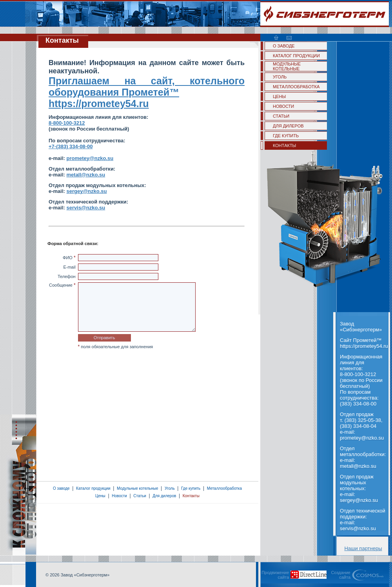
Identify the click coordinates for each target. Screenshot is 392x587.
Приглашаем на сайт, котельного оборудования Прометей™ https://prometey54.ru (147, 92)
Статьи (140, 496)
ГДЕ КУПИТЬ (286, 136)
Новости (119, 496)
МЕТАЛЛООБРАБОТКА (296, 87)
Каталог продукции (93, 488)
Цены (100, 496)
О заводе (61, 488)
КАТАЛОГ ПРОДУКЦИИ (296, 56)
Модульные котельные (137, 488)
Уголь (170, 488)
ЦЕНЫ (279, 96)
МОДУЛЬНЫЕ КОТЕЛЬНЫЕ (287, 66)
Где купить (191, 488)
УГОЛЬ (280, 77)
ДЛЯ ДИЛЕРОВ (288, 126)
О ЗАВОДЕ (284, 46)
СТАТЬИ (281, 116)
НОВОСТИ (283, 106)
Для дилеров (164, 496)
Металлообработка (224, 488)
